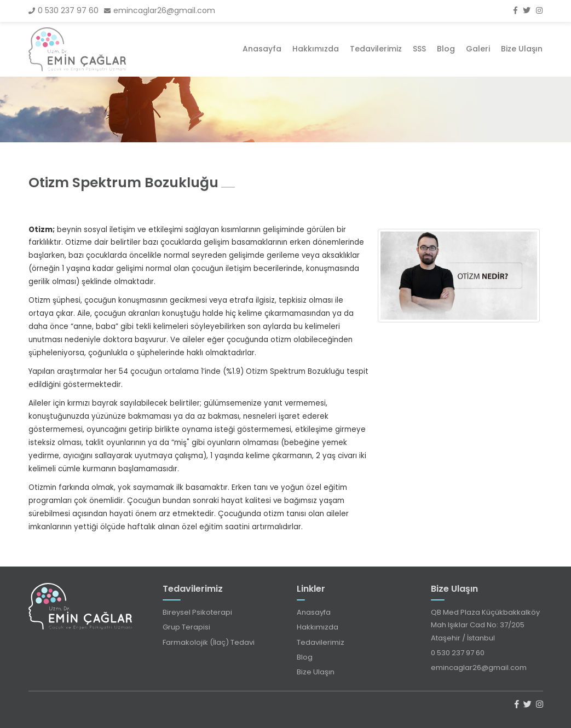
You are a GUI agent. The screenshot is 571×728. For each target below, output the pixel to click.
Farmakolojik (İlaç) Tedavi (209, 642)
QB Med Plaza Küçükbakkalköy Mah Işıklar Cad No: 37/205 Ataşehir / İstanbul (485, 625)
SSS (419, 49)
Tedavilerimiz (376, 49)
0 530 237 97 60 (64, 10)
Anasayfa (262, 49)
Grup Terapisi (186, 627)
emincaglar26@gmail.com (160, 10)
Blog (446, 49)
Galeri (478, 49)
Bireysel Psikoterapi (197, 612)
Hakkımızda (316, 49)
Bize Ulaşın (522, 49)
